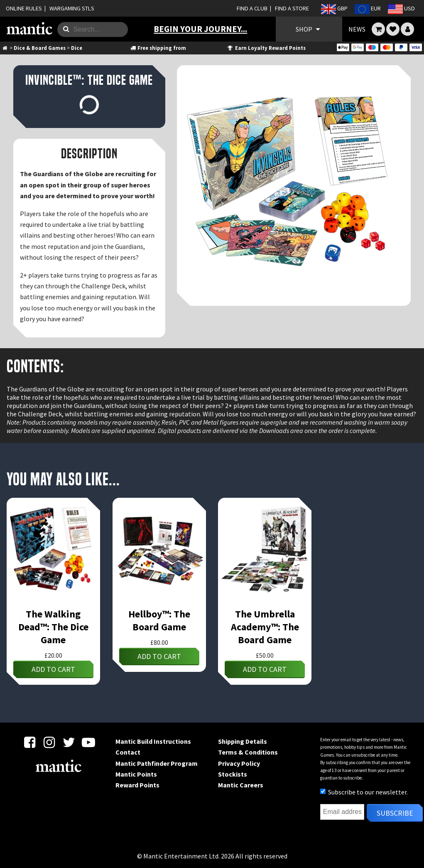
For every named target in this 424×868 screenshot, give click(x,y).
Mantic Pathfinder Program (157, 763)
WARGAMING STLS (72, 8)
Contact (128, 752)
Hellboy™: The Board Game (159, 620)
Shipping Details (243, 741)
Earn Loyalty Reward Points (266, 48)
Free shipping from (158, 48)
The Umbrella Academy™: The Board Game (265, 627)
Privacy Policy (239, 763)
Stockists (233, 774)
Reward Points (137, 785)
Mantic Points (136, 774)
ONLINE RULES (24, 8)
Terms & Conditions (248, 752)
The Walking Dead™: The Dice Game (53, 627)
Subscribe (395, 813)
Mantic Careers (241, 785)
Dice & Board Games (40, 48)
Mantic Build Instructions (153, 741)
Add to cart (53, 669)
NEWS (357, 29)
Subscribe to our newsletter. (364, 792)
